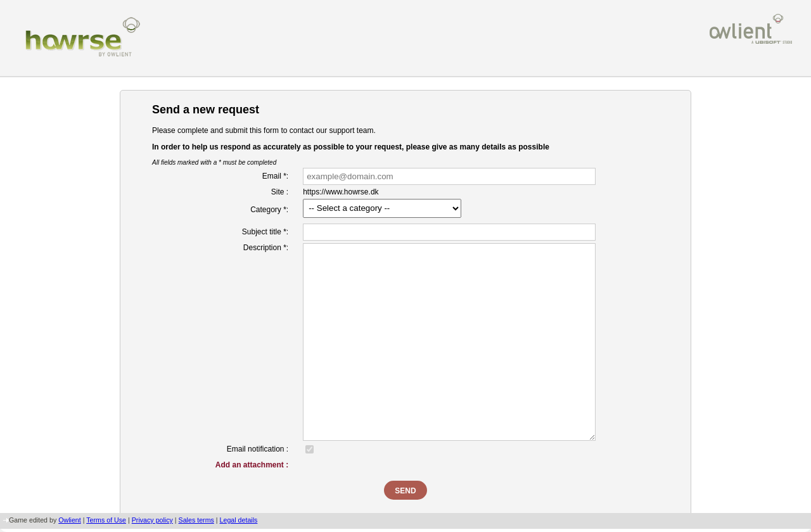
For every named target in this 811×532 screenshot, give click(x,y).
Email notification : (258, 449)
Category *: (269, 210)
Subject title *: (265, 232)
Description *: (266, 248)
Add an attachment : (252, 465)
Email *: (275, 176)
